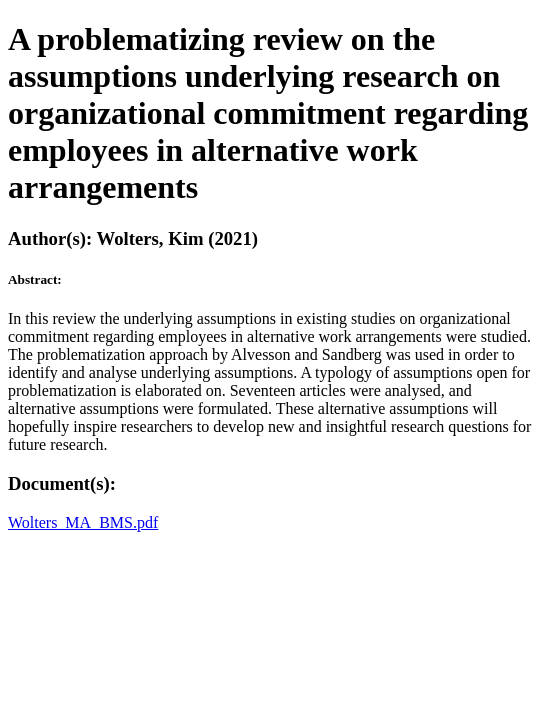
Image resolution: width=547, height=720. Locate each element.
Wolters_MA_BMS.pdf (83, 522)
